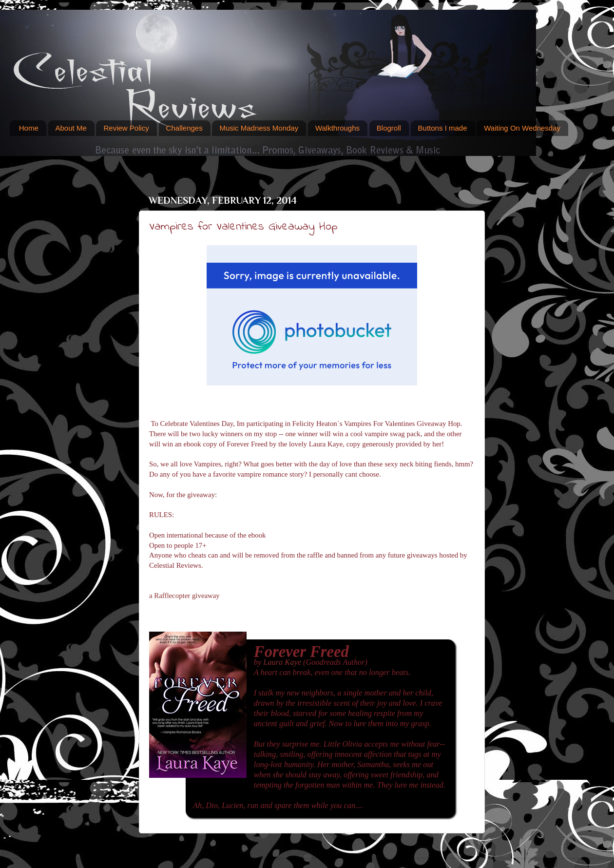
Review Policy (126, 128)
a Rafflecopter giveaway (184, 596)
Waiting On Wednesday (522, 128)
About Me (71, 128)
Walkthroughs (337, 128)
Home (29, 128)
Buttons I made (443, 128)
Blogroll (389, 128)
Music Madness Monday (259, 128)
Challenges (184, 128)
